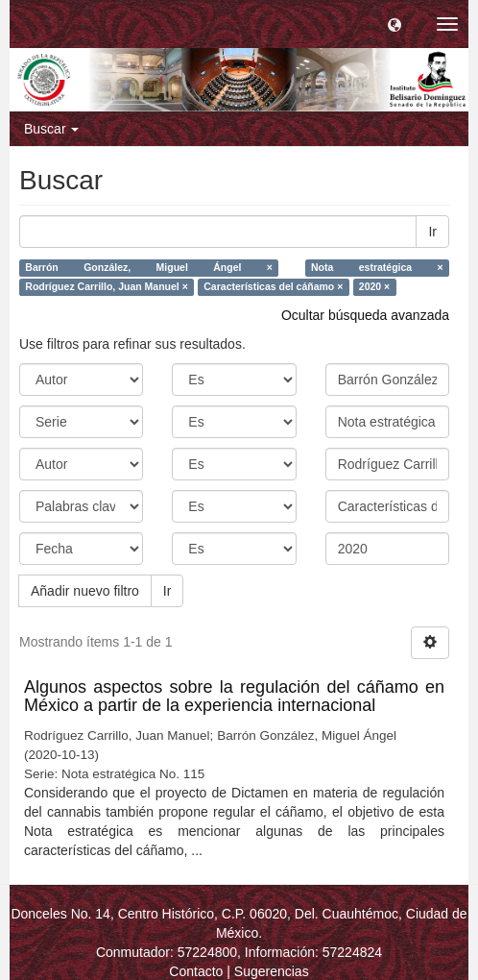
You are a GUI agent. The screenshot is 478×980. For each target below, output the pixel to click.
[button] (394, 24)
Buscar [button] (51, 129)
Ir (432, 232)
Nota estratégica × (377, 268)
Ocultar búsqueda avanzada (365, 315)
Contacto (196, 971)
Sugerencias (272, 971)
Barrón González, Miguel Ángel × (149, 268)
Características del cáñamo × (273, 287)
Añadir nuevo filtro (85, 591)
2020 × (374, 287)
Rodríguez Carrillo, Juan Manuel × (107, 287)
